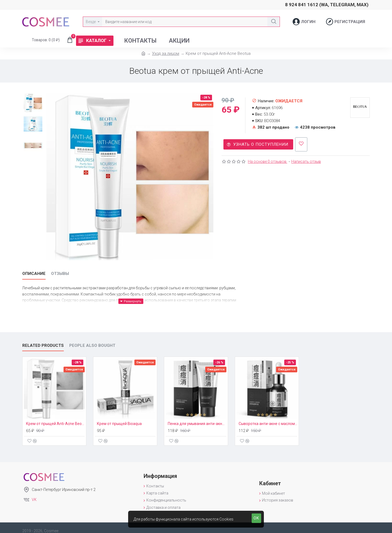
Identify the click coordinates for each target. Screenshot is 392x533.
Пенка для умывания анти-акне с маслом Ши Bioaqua (197, 417)
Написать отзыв (306, 160)
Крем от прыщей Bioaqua (119, 417)
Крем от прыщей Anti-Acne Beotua (55, 417)
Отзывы (60, 274)
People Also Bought (92, 339)
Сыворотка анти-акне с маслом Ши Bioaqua (268, 417)
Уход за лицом (166, 53)
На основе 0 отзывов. (268, 160)
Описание (34, 274)
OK (256, 518)
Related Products (43, 339)
